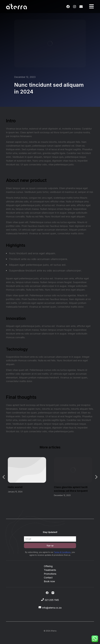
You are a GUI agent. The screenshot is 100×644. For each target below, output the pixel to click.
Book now (49, 581)
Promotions (50, 574)
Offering (48, 566)
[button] (4, 477)
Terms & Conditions (62, 552)
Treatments (50, 570)
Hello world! (15, 487)
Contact (48, 578)
